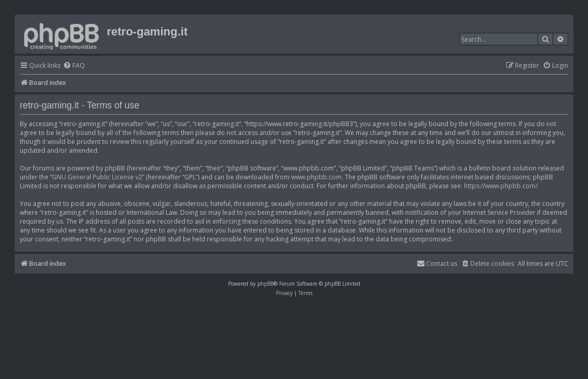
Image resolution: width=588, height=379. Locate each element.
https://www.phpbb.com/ (501, 186)
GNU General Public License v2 (97, 177)
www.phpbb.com (316, 177)
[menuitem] (74, 66)
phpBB (265, 284)
